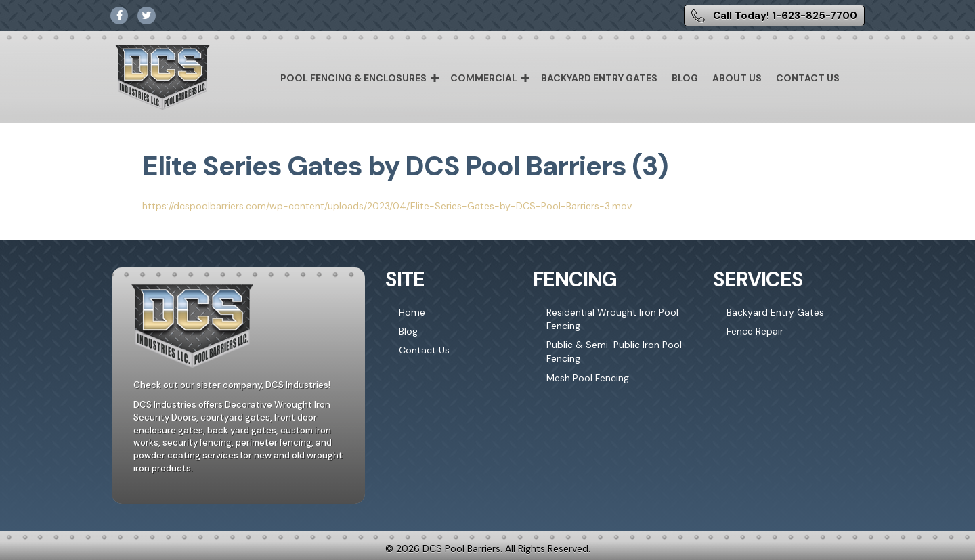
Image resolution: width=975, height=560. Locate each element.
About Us (737, 78)
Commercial (484, 78)
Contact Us (808, 78)
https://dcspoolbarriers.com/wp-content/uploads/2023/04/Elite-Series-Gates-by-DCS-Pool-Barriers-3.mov (387, 206)
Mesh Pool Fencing (588, 378)
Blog (685, 78)
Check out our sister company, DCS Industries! (232, 385)
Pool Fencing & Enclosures (353, 78)
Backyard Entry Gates (599, 78)
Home (412, 312)
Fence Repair (755, 331)
